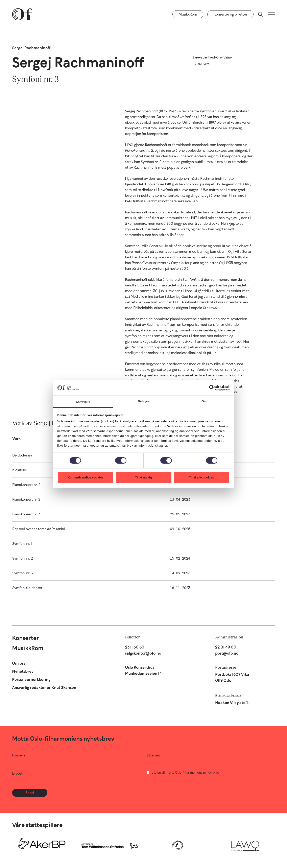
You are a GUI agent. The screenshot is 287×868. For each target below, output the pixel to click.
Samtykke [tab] (83, 402)
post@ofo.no (227, 653)
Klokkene (20, 470)
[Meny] (271, 14)
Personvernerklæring (31, 679)
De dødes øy (22, 455)
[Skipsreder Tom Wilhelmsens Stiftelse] (110, 845)
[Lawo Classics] (245, 845)
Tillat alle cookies (201, 477)
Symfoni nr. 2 (23, 558)
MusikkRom (188, 14)
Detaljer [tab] (144, 401)
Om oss (19, 663)
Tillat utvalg (143, 477)
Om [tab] (204, 401)
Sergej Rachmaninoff (31, 48)
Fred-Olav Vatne (220, 57)
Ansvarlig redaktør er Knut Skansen (44, 687)
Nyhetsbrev (23, 671)
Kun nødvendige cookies (86, 477)
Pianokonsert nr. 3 (26, 514)
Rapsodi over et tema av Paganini (39, 529)
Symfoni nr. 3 (23, 573)
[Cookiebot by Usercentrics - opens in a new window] (212, 388)
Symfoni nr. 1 (22, 544)
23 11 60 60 (135, 647)
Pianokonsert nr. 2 (26, 485)
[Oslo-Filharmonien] (22, 14)
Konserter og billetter (230, 14)
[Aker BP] (42, 845)
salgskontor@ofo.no (143, 653)
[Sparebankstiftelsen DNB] (177, 845)
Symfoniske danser (27, 588)
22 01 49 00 (226, 647)
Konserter (26, 638)
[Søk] (261, 14)
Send (30, 793)
